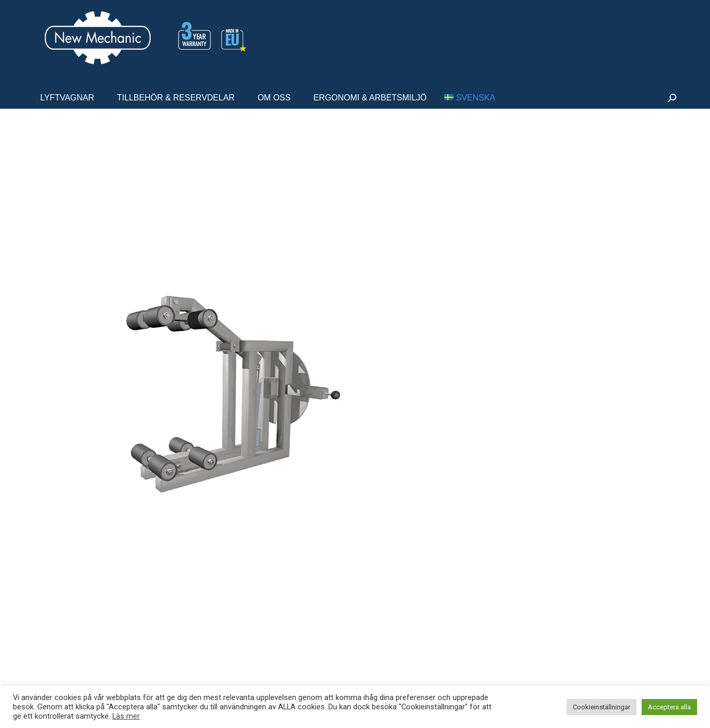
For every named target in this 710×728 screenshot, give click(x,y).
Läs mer (126, 716)
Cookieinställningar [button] (602, 707)
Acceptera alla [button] (669, 707)
